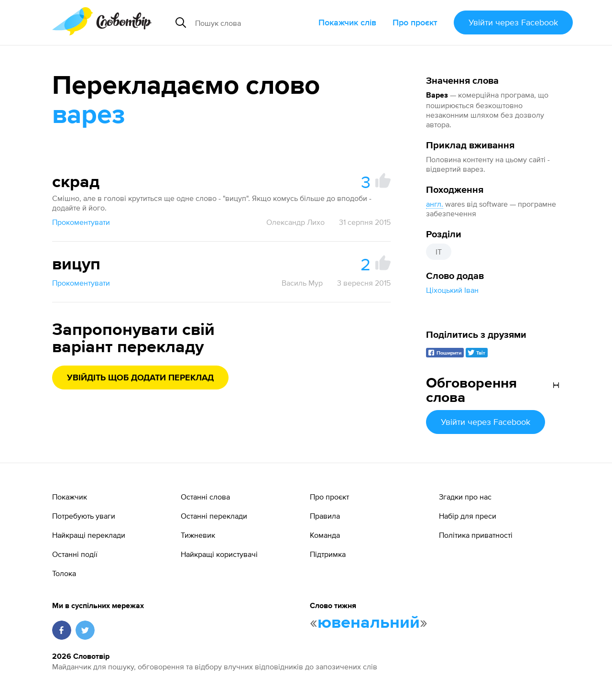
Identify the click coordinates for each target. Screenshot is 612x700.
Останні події (75, 554)
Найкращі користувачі (219, 554)
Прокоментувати (81, 222)
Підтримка (328, 554)
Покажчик (70, 497)
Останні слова (205, 497)
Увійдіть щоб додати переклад (140, 378)
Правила (325, 516)
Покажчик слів (347, 22)
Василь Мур (302, 283)
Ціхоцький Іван (452, 290)
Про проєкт (415, 22)
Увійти (513, 22)
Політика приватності (476, 535)
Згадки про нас (465, 497)
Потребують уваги (84, 516)
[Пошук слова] (253, 22)
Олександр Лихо (295, 222)
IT (439, 252)
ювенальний (369, 623)
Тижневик (198, 535)
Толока (64, 573)
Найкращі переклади (89, 535)
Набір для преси (468, 516)
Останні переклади (214, 516)
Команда (325, 535)
